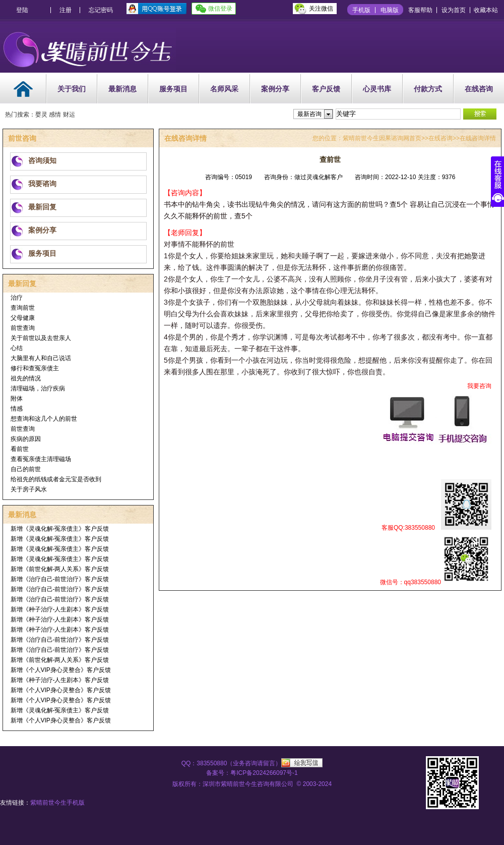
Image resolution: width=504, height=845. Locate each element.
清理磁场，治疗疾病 (38, 388)
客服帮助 (420, 10)
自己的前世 (26, 469)
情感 (17, 409)
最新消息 (122, 89)
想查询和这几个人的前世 (44, 419)
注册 (66, 10)
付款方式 (428, 89)
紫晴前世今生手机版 (57, 803)
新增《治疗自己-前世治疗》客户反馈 (60, 579)
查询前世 (23, 308)
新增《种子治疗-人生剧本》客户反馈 (60, 609)
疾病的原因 (26, 439)
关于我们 (72, 89)
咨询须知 (42, 160)
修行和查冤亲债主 (35, 368)
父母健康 (23, 318)
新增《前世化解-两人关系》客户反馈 (60, 569)
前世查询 (23, 328)
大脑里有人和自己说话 (41, 358)
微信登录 (220, 9)
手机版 (361, 10)
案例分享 (275, 89)
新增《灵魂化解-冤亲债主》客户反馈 (60, 529)
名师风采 (224, 89)
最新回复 (42, 207)
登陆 (22, 10)
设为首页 (454, 10)
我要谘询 (42, 184)
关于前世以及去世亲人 (41, 338)
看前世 (20, 449)
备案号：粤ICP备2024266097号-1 (252, 773)
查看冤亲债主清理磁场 (41, 459)
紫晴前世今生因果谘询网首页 (382, 138)
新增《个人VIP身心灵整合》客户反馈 (61, 670)
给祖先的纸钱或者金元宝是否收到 (56, 479)
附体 (17, 399)
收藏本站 (486, 10)
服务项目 (173, 89)
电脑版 (390, 10)
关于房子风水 (29, 489)
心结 (17, 348)
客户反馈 (326, 89)
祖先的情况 (26, 378)
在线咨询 (479, 89)
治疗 (17, 298)
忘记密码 (101, 10)
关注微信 (321, 9)
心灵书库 (377, 89)
